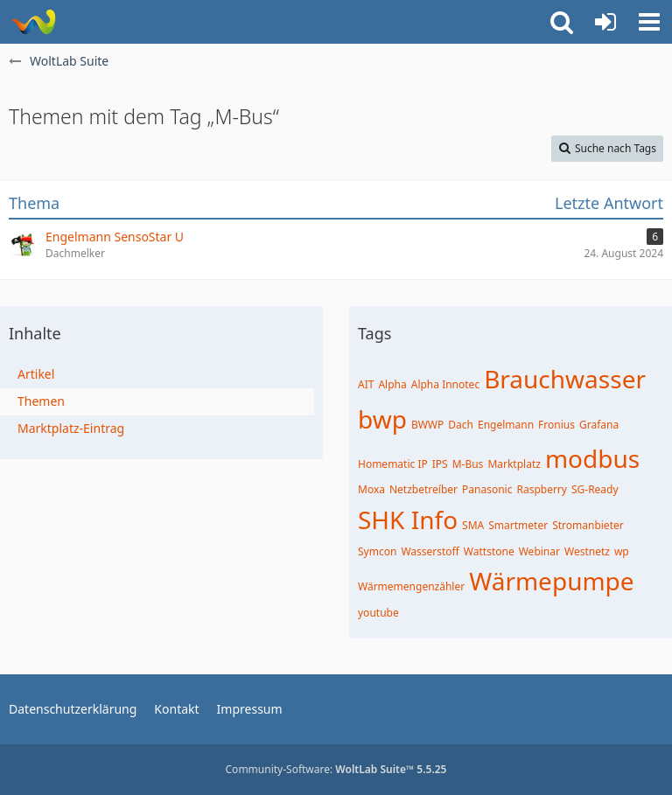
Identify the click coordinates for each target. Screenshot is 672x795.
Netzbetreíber (423, 489)
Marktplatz (514, 464)
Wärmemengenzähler (411, 586)
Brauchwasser (565, 379)
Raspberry (542, 489)
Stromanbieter (588, 525)
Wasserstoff (430, 551)
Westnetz (587, 551)
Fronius (556, 425)
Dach (461, 425)
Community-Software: (336, 769)
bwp (382, 419)
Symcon (377, 551)
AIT (366, 384)
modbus (592, 458)
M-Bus (468, 464)
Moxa (371, 489)
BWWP (427, 425)
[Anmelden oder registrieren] (605, 22)
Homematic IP (393, 464)
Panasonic (487, 489)
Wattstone (489, 551)
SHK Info (408, 520)
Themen (41, 401)
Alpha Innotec (445, 384)
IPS (440, 464)
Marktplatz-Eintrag (71, 428)
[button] (649, 22)
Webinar (539, 551)
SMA (473, 525)
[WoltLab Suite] (33, 22)
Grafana (599, 425)
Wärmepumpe (551, 581)
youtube (378, 613)
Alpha (392, 384)
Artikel (36, 374)
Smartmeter (518, 525)
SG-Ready (595, 489)
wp (622, 551)
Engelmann (506, 425)
